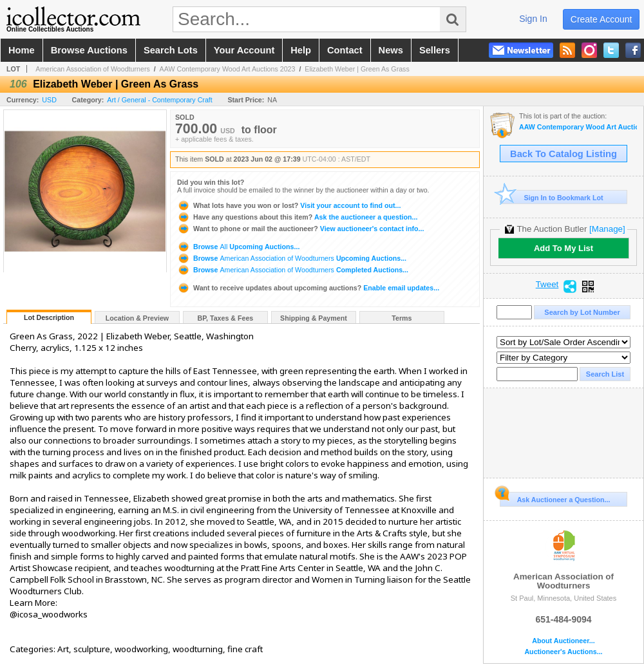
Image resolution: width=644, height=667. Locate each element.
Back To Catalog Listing (563, 154)
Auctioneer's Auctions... (563, 652)
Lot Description (49, 317)
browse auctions (89, 50)
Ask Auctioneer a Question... (555, 498)
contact (345, 50)
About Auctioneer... (563, 641)
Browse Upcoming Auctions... (238, 247)
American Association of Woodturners (93, 69)
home (22, 50)
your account (244, 50)
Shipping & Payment (314, 318)
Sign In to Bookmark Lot (552, 197)
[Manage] (607, 229)
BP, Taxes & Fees (226, 318)
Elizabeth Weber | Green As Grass (357, 69)
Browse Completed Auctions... (293, 270)
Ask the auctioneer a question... (297, 217)
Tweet (547, 285)
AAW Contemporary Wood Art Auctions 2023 (228, 69)
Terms (402, 318)
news (391, 50)
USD (49, 100)
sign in (533, 19)
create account (601, 19)
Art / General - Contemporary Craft (159, 100)
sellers (435, 50)
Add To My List (563, 248)
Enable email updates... (308, 288)
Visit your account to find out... (289, 205)
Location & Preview (137, 318)
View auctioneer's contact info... (300, 229)
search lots (171, 50)
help (301, 50)
